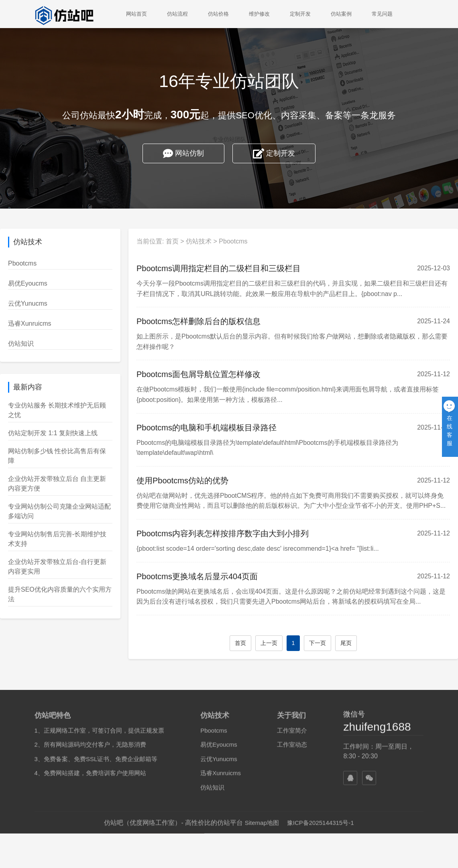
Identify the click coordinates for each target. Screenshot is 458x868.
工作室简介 (292, 837)
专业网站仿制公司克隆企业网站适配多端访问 (59, 511)
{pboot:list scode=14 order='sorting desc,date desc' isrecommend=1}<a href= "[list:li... (273, 549)
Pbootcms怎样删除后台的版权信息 (213, 321)
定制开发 (300, 14)
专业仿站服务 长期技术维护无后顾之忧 (57, 410)
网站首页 (136, 14)
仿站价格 (218, 14)
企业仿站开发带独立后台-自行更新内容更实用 (57, 567)
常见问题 (382, 14)
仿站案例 (341, 14)
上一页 (284, 643)
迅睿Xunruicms (30, 323)
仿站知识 (21, 344)
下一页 (333, 643)
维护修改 (259, 14)
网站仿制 (183, 155)
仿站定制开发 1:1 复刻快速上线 (53, 433)
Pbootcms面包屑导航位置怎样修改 (213, 374)
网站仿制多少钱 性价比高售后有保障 (57, 456)
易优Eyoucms (28, 283)
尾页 (361, 643)
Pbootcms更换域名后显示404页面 (212, 576)
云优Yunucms (28, 303)
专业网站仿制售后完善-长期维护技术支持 (57, 539)
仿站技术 (214, 241)
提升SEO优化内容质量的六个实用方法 (60, 594)
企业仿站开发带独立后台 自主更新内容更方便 (57, 484)
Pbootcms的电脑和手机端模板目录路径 (221, 428)
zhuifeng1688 (377, 833)
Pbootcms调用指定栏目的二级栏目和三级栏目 (233, 268)
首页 (187, 241)
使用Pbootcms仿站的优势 (197, 481)
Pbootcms (22, 263)
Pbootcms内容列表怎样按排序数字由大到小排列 (237, 533)
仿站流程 (177, 14)
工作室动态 (292, 851)
